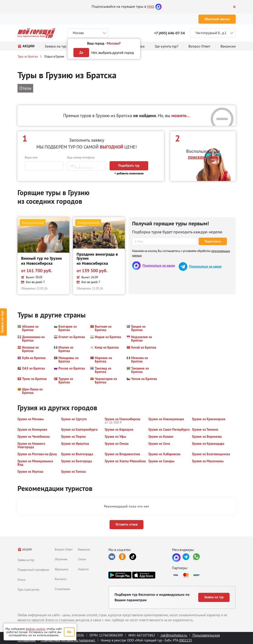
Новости (83, 569)
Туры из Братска (28, 56)
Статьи (82, 559)
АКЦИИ (25, 550)
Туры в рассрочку (28, 589)
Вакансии (84, 549)
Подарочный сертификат (33, 570)
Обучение (61, 559)
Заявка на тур (26, 560)
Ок (69, 632)
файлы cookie (35, 629)
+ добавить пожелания (129, 173)
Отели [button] (25, 88)
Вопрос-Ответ (64, 549)
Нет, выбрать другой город (113, 53)
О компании (62, 589)
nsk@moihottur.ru (174, 635)
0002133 (185, 640)
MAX (151, 6)
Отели (21, 580)
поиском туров (203, 157)
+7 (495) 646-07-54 (169, 33)
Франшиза (61, 569)
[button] (33, 328)
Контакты (61, 579)
